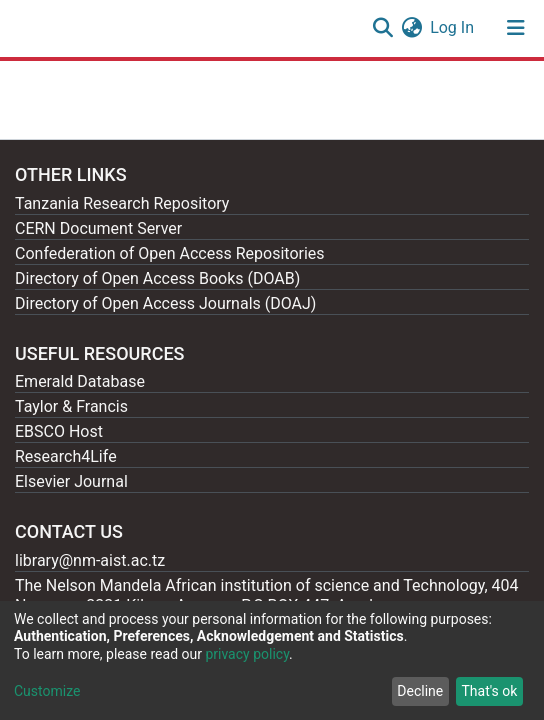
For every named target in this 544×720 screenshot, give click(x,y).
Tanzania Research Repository (122, 203)
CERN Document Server (98, 228)
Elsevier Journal (71, 481)
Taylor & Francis (71, 406)
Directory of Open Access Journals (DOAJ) (165, 303)
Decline (420, 691)
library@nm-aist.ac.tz (90, 560)
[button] (411, 28)
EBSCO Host (59, 431)
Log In (453, 27)
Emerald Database (80, 381)
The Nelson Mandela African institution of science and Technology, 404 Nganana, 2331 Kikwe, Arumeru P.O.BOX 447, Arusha (267, 595)
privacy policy (247, 654)
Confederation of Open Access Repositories (170, 253)
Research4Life (66, 456)
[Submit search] (382, 28)
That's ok (489, 691)
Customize (47, 691)
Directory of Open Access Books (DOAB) (157, 278)
